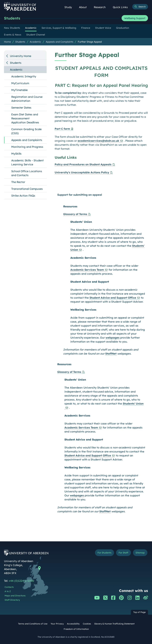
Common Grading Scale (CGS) (26, 131)
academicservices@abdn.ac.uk (98, 141)
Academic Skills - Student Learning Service (27, 162)
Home (7, 42)
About (84, 7)
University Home (21, 56)
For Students (103, 553)
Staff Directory (12, 600)
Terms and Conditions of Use (33, 624)
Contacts (9, 587)
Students (12, 18)
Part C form (62, 129)
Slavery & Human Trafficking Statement (114, 624)
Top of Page (139, 612)
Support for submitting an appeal (80, 195)
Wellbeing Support (135, 18)
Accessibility (73, 624)
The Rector (18, 182)
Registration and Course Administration (27, 99)
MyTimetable (19, 90)
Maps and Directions (15, 596)
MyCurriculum (20, 83)
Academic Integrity (24, 76)
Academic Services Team (87, 270)
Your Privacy (57, 624)
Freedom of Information (76, 629)
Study (70, 7)
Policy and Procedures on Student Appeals (83, 164)
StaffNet (111, 354)
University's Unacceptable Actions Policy (82, 172)
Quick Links (122, 7)
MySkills (16, 154)
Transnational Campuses (27, 189)
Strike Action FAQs (23, 196)
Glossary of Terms (75, 214)
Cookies (87, 624)
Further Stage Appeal (90, 42)
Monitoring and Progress (27, 147)
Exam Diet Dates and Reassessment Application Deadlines (25, 118)
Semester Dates (21, 108)
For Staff (123, 553)
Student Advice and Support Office (113, 298)
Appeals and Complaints (60, 42)
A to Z (8, 591)
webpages (113, 338)
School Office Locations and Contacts (27, 173)
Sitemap (140, 553)
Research (101, 7)
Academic (35, 42)
